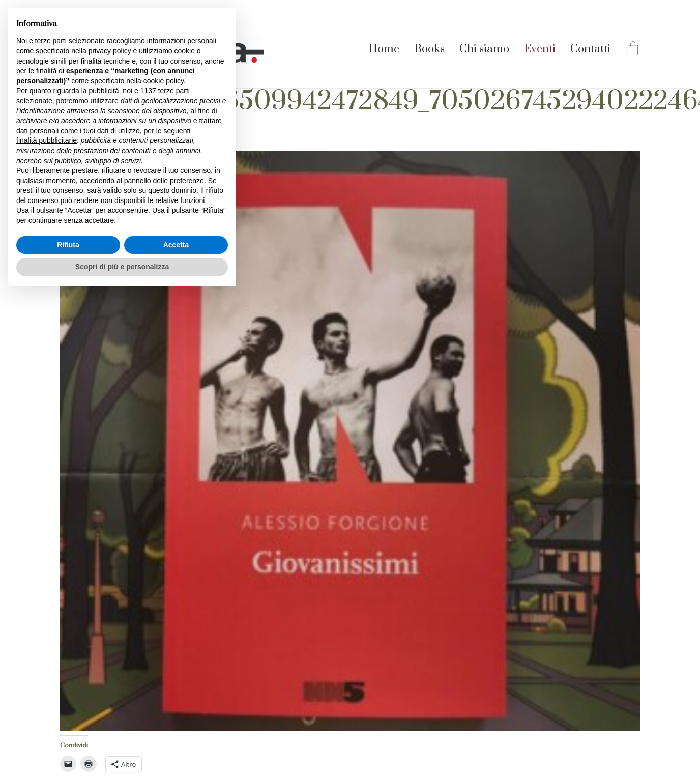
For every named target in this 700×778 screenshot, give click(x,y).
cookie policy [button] (164, 81)
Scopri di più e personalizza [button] (122, 267)
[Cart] (633, 50)
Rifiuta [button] (68, 245)
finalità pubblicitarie (47, 140)
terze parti (174, 91)
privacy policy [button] (110, 51)
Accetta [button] (176, 245)
